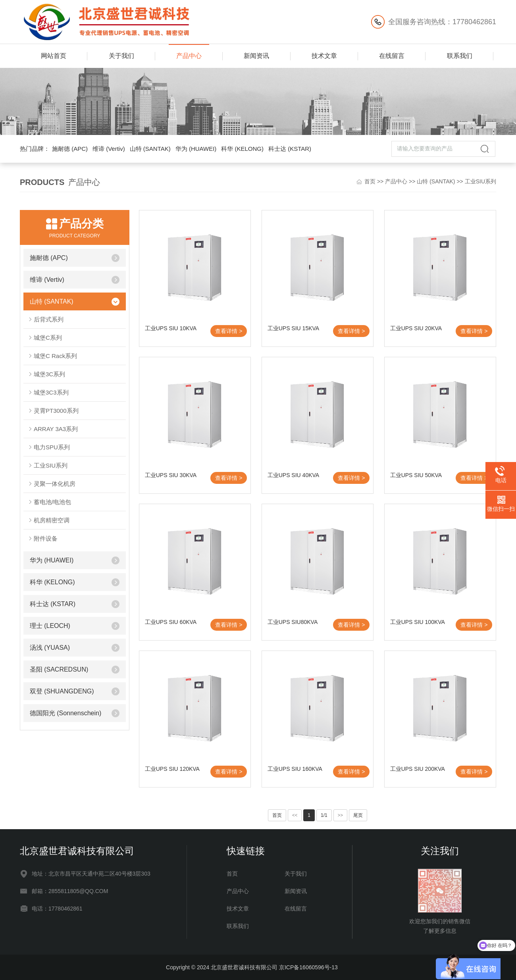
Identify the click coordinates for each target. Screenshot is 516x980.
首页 (370, 181)
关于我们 (121, 56)
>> (341, 815)
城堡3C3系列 (51, 392)
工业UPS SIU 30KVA (171, 475)
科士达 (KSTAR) (290, 149)
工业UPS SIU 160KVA (295, 769)
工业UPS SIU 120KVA (172, 769)
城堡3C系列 (49, 374)
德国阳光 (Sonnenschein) (66, 713)
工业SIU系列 (480, 181)
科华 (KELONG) (242, 149)
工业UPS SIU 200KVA (418, 769)
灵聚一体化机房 (55, 484)
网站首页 (54, 56)
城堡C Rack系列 (55, 356)
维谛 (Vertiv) (109, 149)
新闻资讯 (256, 56)
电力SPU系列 (52, 447)
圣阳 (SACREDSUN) (59, 669)
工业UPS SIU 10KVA (171, 328)
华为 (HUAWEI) (196, 149)
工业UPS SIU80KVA (293, 622)
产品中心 (189, 56)
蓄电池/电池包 (52, 502)
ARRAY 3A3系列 (56, 429)
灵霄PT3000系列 (56, 411)
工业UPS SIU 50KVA (416, 475)
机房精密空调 (52, 520)
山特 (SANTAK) (150, 149)
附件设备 (46, 538)
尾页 (358, 815)
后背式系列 (49, 319)
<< (295, 815)
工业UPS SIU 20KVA (416, 328)
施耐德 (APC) (70, 149)
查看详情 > (229, 331)
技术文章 (324, 56)
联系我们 (460, 56)
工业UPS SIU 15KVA (293, 328)
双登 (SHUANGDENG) (62, 691)
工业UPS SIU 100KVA (418, 622)
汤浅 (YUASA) (50, 648)
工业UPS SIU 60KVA (171, 622)
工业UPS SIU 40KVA (293, 475)
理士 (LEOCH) (50, 626)
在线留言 (392, 56)
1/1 (324, 815)
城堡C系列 (48, 338)
